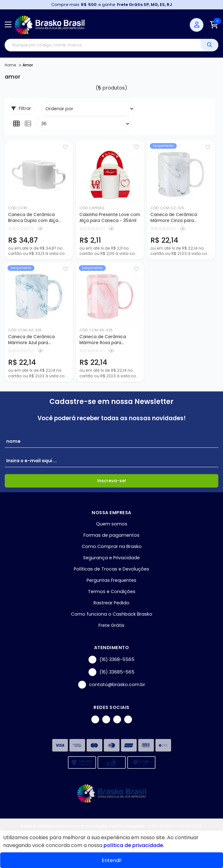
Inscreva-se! (112, 481)
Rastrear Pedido (111, 603)
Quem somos (112, 524)
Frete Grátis (111, 626)
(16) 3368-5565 (111, 660)
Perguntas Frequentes (111, 581)
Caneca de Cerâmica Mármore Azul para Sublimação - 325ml (31, 340)
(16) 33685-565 (111, 673)
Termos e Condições (112, 592)
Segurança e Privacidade (111, 558)
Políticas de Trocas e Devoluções (111, 570)
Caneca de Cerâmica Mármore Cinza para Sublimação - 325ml (174, 218)
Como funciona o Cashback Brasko (112, 615)
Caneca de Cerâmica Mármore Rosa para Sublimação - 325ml (103, 340)
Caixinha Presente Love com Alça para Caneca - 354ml (110, 218)
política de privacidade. (134, 845)
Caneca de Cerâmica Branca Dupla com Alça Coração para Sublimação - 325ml (38, 218)
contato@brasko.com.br (112, 685)
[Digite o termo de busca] (103, 45)
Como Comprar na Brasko (112, 547)
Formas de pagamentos (111, 536)
